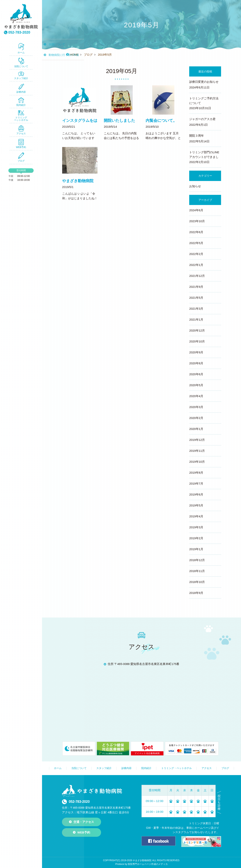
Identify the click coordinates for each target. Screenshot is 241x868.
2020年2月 (196, 418)
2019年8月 (196, 473)
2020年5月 (196, 385)
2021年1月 (196, 319)
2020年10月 (197, 341)
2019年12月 (197, 440)
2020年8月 (196, 363)
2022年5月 (196, 243)
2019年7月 (196, 483)
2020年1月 (196, 429)
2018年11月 (197, 571)
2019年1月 (196, 549)
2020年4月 (196, 396)
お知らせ (195, 186)
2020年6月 (196, 374)
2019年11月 (197, 451)
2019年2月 (196, 538)
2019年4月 (196, 516)
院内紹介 (21, 102)
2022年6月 (196, 232)
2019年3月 (196, 527)
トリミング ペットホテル (21, 116)
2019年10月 (197, 462)
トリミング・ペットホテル (176, 768)
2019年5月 (196, 505)
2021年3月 (196, 309)
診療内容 (21, 88)
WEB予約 (21, 144)
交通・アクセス (84, 822)
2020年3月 (196, 407)
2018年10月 (197, 582)
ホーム (21, 49)
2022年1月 (196, 265)
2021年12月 (197, 276)
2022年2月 (196, 254)
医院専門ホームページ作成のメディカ (148, 864)
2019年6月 (196, 494)
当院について (21, 63)
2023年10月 (197, 221)
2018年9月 (196, 593)
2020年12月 (197, 330)
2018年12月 (197, 560)
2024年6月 (196, 210)
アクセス (21, 130)
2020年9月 (196, 352)
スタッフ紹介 (21, 76)
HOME (74, 55)
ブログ (21, 157)
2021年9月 (196, 287)
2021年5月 (196, 298)
